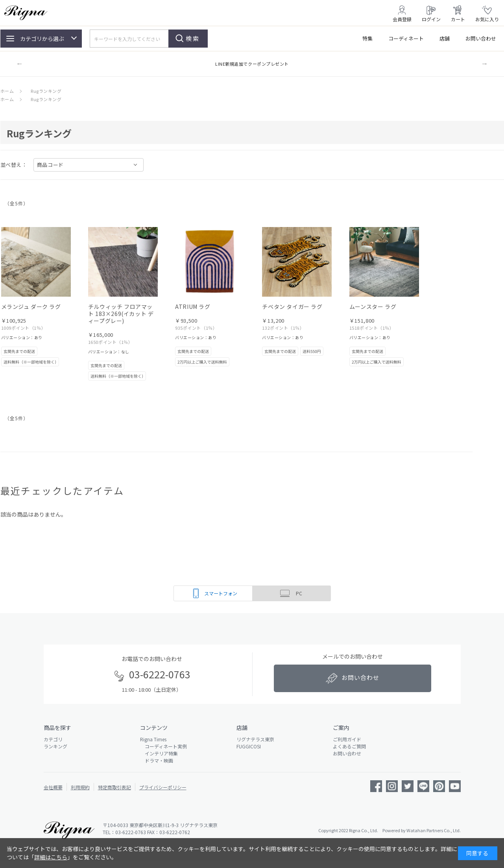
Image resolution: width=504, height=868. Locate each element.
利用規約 (80, 787)
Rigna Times (153, 739)
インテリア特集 (159, 753)
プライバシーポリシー (163, 787)
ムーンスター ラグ (373, 307)
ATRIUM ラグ (193, 307)
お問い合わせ (481, 38)
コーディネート (406, 38)
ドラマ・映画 (157, 760)
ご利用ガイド (347, 739)
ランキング (55, 746)
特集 (367, 38)
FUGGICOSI (249, 746)
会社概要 (53, 787)
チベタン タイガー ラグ (292, 307)
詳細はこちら (51, 857)
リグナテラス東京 (255, 739)
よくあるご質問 (349, 746)
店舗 (445, 38)
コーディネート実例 (163, 746)
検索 (193, 38)
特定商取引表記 (114, 787)
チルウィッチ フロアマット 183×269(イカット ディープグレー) (121, 314)
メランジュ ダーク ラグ (31, 307)
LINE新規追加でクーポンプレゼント (252, 64)
